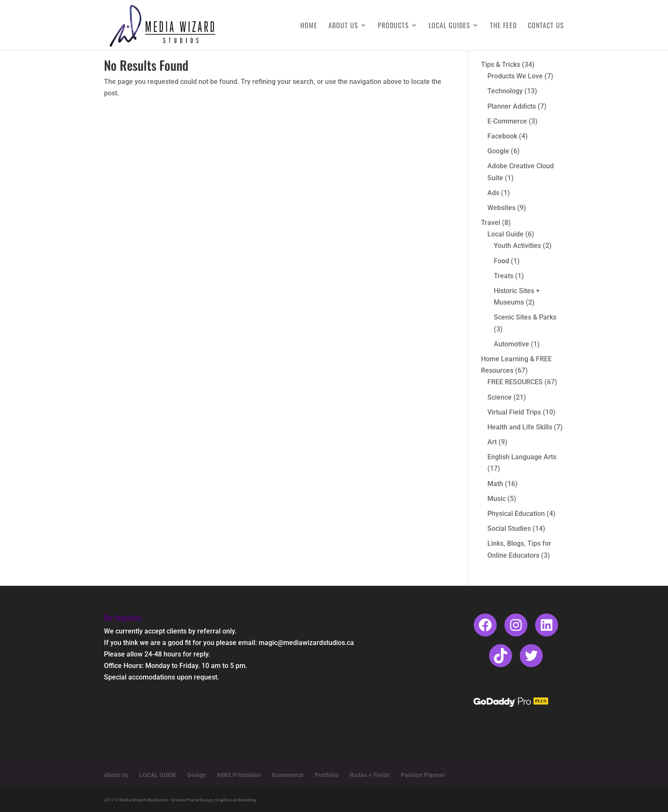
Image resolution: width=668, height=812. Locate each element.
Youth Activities (517, 246)
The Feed (503, 26)
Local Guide (505, 234)
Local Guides (449, 26)
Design (197, 775)
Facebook (502, 136)
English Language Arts (522, 457)
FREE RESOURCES (515, 382)
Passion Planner (423, 775)
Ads (493, 193)
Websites (501, 208)
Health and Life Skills (520, 427)
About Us (343, 26)
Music (497, 499)
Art (492, 442)
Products (393, 26)
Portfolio (327, 775)
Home (309, 26)
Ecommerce (288, 775)
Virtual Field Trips (514, 412)
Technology (505, 91)
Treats (504, 276)
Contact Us (546, 26)
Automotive (511, 344)
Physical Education (516, 514)
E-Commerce (507, 121)
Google (498, 151)
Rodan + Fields (370, 775)
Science (500, 397)
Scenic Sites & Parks (525, 317)
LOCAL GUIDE (158, 775)
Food (501, 261)
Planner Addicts (512, 106)
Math (495, 484)
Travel (491, 223)
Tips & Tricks (501, 65)
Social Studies (509, 528)
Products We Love (515, 76)
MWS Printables (239, 775)
